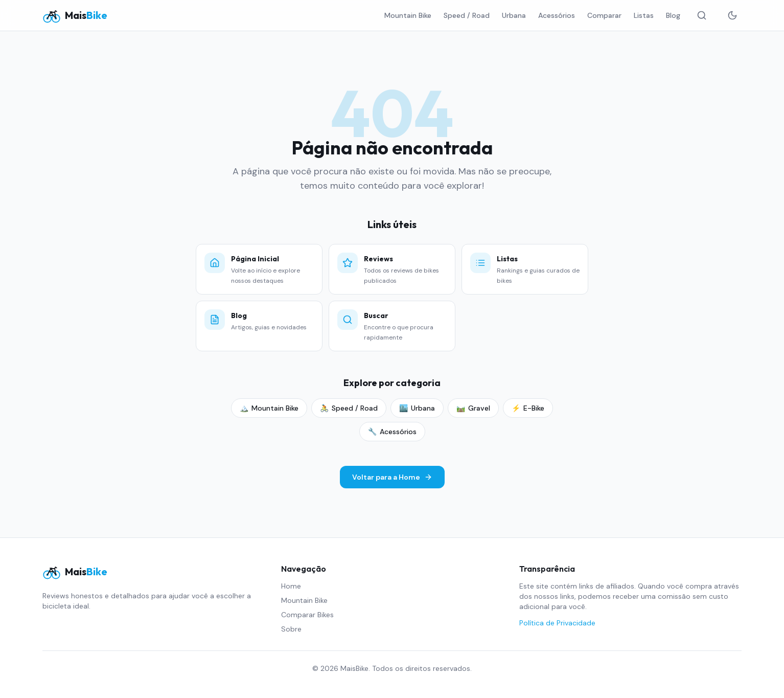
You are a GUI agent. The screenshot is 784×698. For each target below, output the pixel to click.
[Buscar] (702, 15)
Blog (673, 15)
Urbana (514, 15)
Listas (644, 15)
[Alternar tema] (732, 15)
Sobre (291, 629)
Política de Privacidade (557, 623)
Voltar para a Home (392, 477)
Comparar (604, 15)
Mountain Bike (408, 15)
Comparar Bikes (307, 615)
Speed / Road (467, 15)
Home (291, 586)
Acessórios (557, 15)
